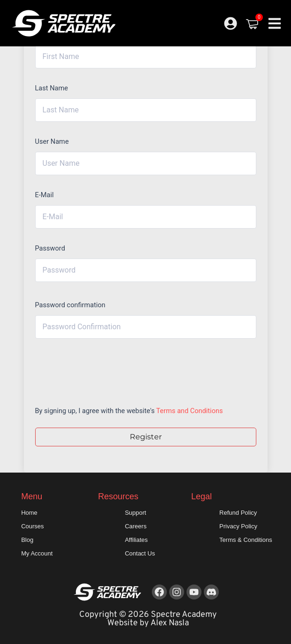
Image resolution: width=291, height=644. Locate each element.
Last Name (52, 88)
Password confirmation (70, 305)
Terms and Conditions (189, 411)
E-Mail (45, 195)
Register (146, 437)
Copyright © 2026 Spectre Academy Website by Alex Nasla (148, 619)
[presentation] (99, 370)
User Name (52, 141)
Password (50, 248)
